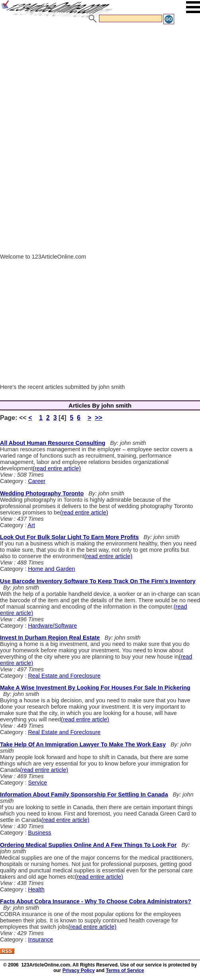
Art (31, 525)
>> (98, 418)
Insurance (40, 939)
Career (37, 481)
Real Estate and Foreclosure (64, 676)
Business (39, 833)
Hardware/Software (52, 626)
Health (36, 889)
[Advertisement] (98, 85)
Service (37, 783)
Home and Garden (51, 569)
